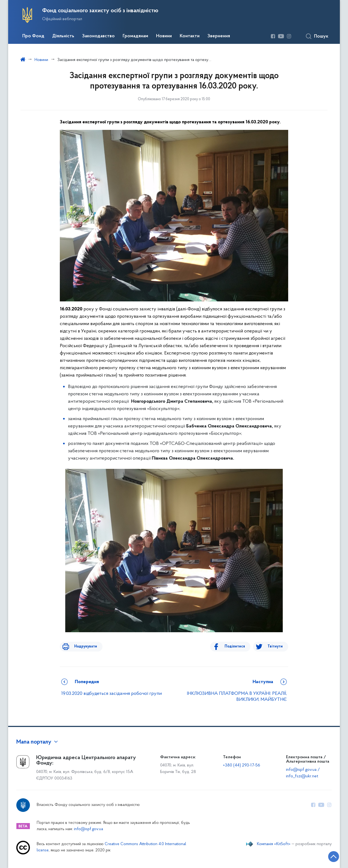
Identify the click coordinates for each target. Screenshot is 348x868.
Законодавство (98, 36)
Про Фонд (33, 36)
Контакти (190, 36)
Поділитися (238, 647)
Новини (164, 36)
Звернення (219, 36)
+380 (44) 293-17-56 (242, 765)
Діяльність (63, 36)
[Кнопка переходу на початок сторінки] (328, 856)
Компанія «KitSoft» (274, 844)
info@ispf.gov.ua (88, 829)
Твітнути (275, 647)
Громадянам (135, 36)
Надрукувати (82, 647)
